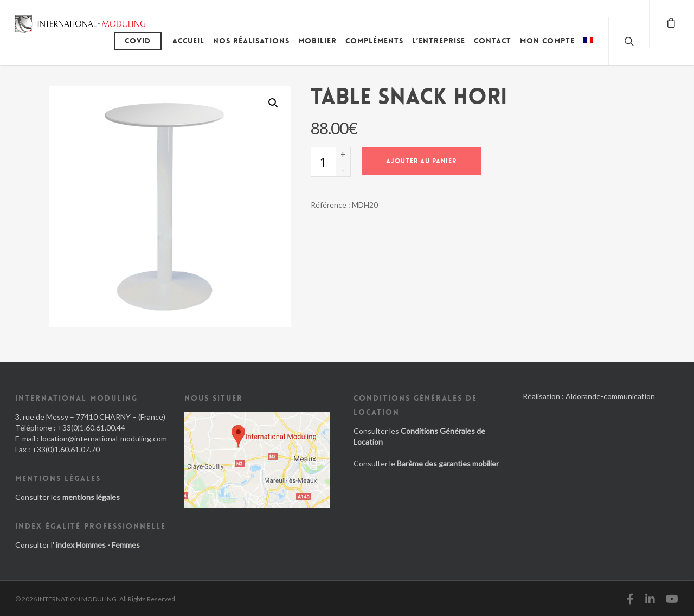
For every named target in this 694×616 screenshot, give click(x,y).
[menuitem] (588, 49)
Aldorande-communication (610, 396)
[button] (273, 103)
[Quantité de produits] (323, 162)
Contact (493, 41)
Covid (138, 41)
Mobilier (317, 41)
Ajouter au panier (421, 161)
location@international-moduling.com (104, 438)
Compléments (374, 41)
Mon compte (547, 41)
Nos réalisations (251, 41)
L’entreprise (439, 41)
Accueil (188, 41)
